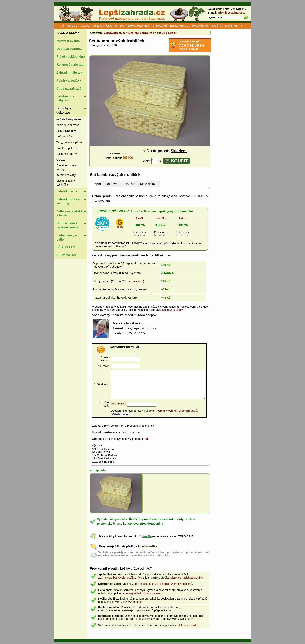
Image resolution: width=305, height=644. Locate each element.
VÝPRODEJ (69, 26)
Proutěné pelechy (67, 148)
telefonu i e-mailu (187, 625)
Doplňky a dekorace (64, 110)
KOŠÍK (217, 26)
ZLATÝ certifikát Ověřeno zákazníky (120, 578)
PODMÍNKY (200, 26)
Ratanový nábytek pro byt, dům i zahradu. (132, 19)
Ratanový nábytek (70, 65)
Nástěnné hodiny (67, 154)
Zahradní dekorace (68, 125)
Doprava (112, 184)
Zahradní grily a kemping (68, 201)
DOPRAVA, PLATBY (135, 26)
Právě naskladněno (71, 57)
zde (138, 432)
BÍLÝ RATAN (66, 247)
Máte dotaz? (149, 184)
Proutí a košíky (167, 33)
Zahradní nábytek (69, 73)
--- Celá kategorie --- (69, 119)
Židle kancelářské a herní (69, 213)
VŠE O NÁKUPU (105, 26)
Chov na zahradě (69, 89)
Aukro (182, 218)
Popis (97, 184)
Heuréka (161, 218)
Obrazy (61, 160)
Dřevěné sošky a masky (67, 167)
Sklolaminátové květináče (66, 183)
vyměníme (135, 602)
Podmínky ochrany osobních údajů (176, 411)
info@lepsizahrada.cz (232, 13)
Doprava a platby (172, 310)
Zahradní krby (67, 191)
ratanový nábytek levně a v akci (142, 593)
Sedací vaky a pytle (67, 237)
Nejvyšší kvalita (68, 41)
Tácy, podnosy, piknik (69, 142)
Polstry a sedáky (69, 81)
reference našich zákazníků (186, 578)
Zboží (139, 218)
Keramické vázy (66, 175)
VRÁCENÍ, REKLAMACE (171, 26)
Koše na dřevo (65, 137)
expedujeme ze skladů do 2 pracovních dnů (166, 584)
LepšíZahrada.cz (115, 33)
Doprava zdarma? (69, 49)
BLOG (85, 26)
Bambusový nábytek (65, 98)
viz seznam (136, 281)
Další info (129, 184)
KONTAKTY (234, 26)
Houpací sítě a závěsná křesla (67, 225)
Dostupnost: (167, 151)
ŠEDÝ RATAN (66, 255)
